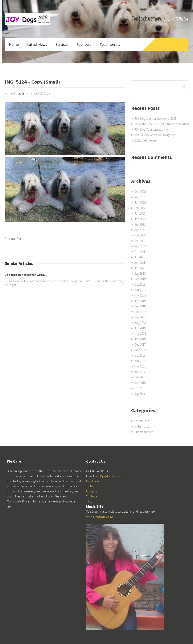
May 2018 (140, 334)
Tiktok (90, 501)
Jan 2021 (140, 268)
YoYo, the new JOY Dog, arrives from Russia (162, 124)
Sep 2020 (140, 273)
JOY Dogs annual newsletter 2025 (155, 119)
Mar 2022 (140, 235)
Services (62, 44)
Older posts (142, 426)
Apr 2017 (140, 372)
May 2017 (140, 366)
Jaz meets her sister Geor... (26, 275)
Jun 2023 (140, 213)
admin (22, 93)
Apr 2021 (140, 263)
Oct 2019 (140, 284)
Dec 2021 (140, 241)
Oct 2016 (140, 388)
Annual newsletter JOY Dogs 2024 (155, 135)
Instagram (93, 491)
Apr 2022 (140, 230)
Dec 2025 (140, 192)
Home (14, 44)
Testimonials (110, 44)
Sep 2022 (140, 224)
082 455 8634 (176, 19)
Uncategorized (144, 432)
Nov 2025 (140, 197)
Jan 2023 (140, 219)
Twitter (90, 486)
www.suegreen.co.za (99, 516)
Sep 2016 (140, 394)
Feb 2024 (140, 208)
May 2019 (140, 295)
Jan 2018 (140, 339)
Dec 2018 (140, 306)
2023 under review (146, 140)
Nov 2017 (140, 350)
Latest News (37, 44)
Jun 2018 (140, 328)
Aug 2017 (140, 361)
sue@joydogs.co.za (108, 476)
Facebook (93, 481)
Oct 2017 (140, 355)
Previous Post (14, 239)
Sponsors (84, 44)
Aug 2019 (140, 290)
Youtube (92, 496)
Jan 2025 (140, 203)
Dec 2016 (140, 383)
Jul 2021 (139, 257)
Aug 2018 (140, 323)
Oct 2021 (140, 252)
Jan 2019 (140, 301)
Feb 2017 (140, 377)
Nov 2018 (140, 312)
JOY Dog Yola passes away (151, 129)
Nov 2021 (140, 246)
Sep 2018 (140, 317)
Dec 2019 (140, 279)
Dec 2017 (140, 344)
